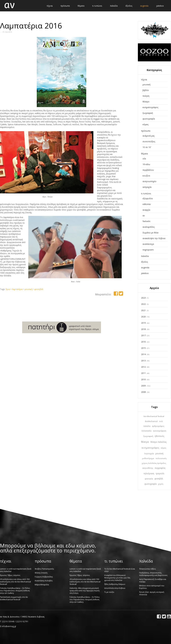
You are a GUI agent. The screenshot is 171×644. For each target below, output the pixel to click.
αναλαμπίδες (149, 227)
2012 (143, 367)
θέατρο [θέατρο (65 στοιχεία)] (145, 442)
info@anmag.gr (9, 626)
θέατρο (146, 102)
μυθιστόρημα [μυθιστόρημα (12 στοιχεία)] (148, 458)
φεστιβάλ (39, 289)
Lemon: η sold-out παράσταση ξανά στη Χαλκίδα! (16, 570)
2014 (143, 354)
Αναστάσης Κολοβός (44, 581)
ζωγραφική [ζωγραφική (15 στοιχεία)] (148, 436)
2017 (143, 335)
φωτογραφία (149, 119)
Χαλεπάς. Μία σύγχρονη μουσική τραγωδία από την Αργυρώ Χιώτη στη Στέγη (85, 591)
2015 (143, 348)
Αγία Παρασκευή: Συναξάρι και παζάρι (153, 580)
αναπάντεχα (148, 244)
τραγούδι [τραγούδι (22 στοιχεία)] (160, 473)
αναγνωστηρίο (149, 181)
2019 (143, 323)
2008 (143, 392)
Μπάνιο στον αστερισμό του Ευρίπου (152, 587)
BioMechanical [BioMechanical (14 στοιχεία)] (151, 421)
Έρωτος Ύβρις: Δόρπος (10, 575)
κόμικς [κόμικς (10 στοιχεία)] (163, 448)
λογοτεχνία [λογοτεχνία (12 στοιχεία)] (149, 454)
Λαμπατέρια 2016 (31, 25)
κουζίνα (146, 176)
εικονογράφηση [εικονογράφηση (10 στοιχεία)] (160, 431)
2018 (143, 329)
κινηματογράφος (150, 107)
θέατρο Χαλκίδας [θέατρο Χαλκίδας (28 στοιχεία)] (159, 442)
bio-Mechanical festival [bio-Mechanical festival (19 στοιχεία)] (154, 416)
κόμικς (146, 124)
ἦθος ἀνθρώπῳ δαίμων (115, 584)
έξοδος (145, 262)
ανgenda (145, 268)
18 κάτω (146, 164)
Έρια (8, 289)
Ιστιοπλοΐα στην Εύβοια (115, 588)
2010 (143, 379)
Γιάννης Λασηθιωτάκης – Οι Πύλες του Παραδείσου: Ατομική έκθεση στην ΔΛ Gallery (15, 591)
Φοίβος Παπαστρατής (44, 569)
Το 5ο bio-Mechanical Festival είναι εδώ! (120, 570)
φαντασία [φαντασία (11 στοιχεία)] (149, 479)
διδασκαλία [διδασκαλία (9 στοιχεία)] (146, 431)
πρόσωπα (146, 131)
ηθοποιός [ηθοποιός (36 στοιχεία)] (160, 436)
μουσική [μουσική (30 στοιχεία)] (159, 453)
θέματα (144, 154)
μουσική (28, 289)
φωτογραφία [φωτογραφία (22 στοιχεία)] (151, 484)
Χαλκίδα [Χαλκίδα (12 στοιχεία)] (147, 426)
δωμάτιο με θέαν (151, 233)
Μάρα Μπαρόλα (42, 585)
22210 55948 (8, 621)
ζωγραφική (148, 113)
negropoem (148, 250)
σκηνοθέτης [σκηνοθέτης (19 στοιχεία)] (148, 468)
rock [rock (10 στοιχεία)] (161, 421)
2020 (143, 317)
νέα (144, 159)
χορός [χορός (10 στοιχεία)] (161, 484)
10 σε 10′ (147, 147)
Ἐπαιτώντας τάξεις (148, 569)
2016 (143, 342)
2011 (143, 373)
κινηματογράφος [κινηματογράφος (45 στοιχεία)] (150, 448)
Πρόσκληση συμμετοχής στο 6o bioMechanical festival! (14, 598)
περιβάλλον (148, 170)
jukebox (145, 273)
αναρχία (146, 210)
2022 (143, 304)
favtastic (147, 221)
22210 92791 (22, 621)
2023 (143, 298)
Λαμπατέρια (17, 289)
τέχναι (144, 80)
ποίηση (146, 96)
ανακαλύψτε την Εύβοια (154, 238)
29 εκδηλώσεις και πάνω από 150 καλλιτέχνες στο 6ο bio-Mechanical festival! (15, 582)
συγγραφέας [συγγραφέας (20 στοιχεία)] (160, 468)
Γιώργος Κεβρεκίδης (44, 577)
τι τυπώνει (146, 193)
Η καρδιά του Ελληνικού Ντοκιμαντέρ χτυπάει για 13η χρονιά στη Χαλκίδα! (117, 578)
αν (144, 216)
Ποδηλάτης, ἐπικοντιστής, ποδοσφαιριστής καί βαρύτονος (153, 574)
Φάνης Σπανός (41, 573)
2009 (143, 386)
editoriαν (147, 204)
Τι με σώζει (109, 592)
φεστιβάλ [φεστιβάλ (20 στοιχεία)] (159, 479)
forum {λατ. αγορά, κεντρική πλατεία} (152, 593)
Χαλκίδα (145, 256)
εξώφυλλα (148, 198)
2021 (143, 310)
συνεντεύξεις (149, 141)
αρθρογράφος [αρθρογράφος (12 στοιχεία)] (158, 426)
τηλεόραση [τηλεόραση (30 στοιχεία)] (149, 473)
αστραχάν (147, 187)
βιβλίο (146, 90)
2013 (143, 361)
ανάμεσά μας (149, 136)
